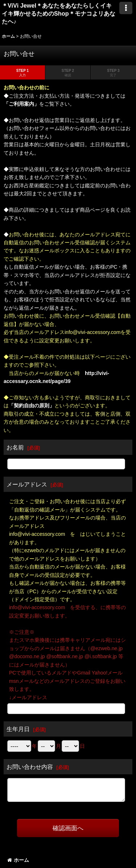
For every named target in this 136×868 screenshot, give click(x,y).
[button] (126, 8)
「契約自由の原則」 (32, 406)
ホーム (18, 860)
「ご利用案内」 (21, 104)
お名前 (15, 447)
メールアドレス (27, 484)
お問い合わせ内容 (30, 767)
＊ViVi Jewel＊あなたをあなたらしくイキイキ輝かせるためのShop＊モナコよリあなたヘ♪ (59, 13)
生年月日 (18, 729)
